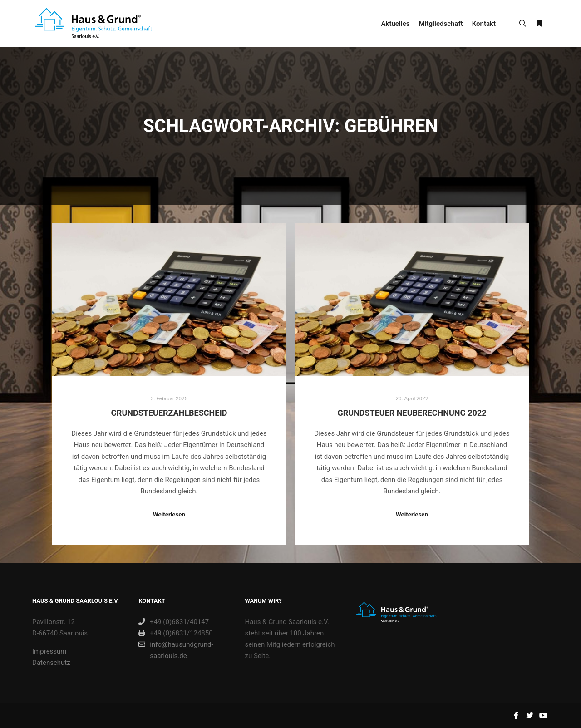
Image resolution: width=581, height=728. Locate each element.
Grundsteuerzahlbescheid (169, 413)
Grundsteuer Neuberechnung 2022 (412, 413)
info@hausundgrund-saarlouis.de (176, 649)
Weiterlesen (169, 514)
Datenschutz (51, 663)
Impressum (49, 651)
